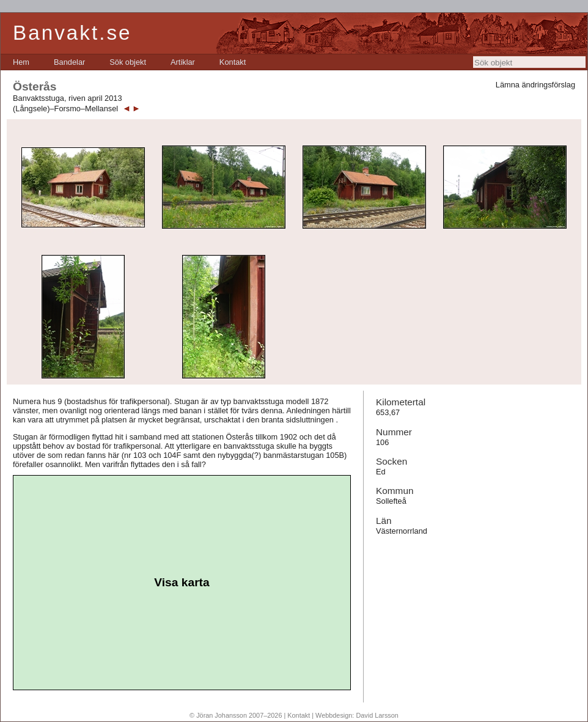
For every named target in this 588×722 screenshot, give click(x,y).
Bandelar (69, 62)
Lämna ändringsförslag (535, 85)
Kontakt (233, 62)
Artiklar (183, 62)
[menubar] (129, 62)
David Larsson (377, 715)
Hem (21, 62)
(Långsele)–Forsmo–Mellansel (65, 109)
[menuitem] (21, 62)
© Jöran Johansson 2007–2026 (236, 715)
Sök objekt (128, 62)
